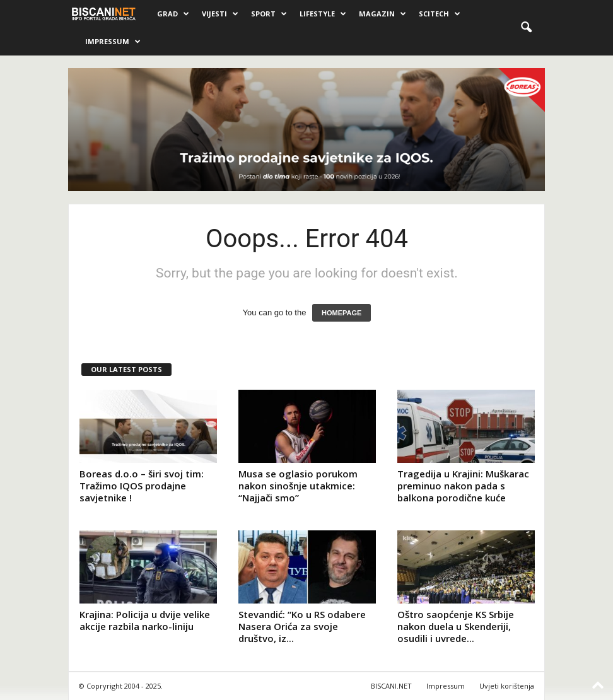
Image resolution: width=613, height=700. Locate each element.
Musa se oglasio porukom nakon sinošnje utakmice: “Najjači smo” (298, 486)
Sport (269, 14)
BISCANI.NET (391, 686)
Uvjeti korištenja (507, 686)
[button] (526, 28)
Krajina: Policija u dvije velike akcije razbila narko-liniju (145, 620)
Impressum (113, 42)
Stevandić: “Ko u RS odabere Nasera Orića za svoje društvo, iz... (302, 626)
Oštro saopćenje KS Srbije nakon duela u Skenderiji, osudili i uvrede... (456, 626)
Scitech (440, 14)
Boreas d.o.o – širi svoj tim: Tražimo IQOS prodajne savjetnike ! (142, 486)
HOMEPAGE (342, 313)
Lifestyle (323, 14)
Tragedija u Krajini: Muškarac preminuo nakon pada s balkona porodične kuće (463, 486)
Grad (173, 14)
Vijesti (220, 14)
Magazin (382, 14)
